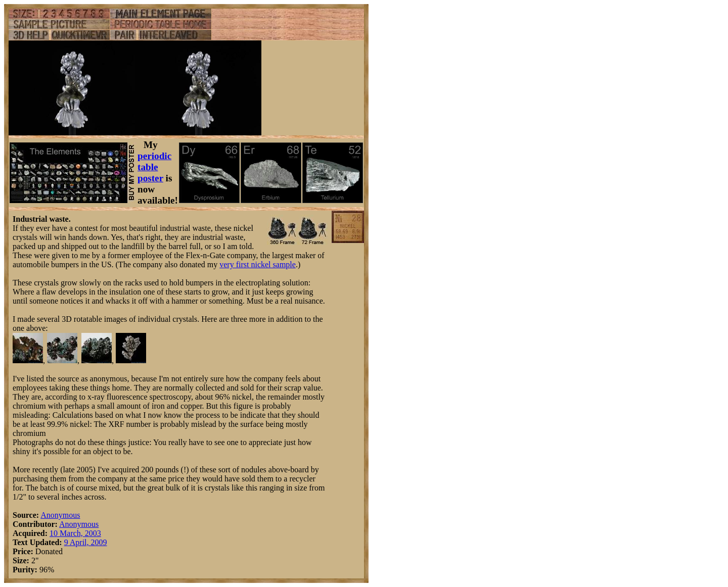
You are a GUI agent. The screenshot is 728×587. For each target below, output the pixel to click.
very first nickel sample (258, 264)
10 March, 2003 (75, 533)
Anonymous (60, 515)
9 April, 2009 (86, 542)
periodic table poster (154, 167)
